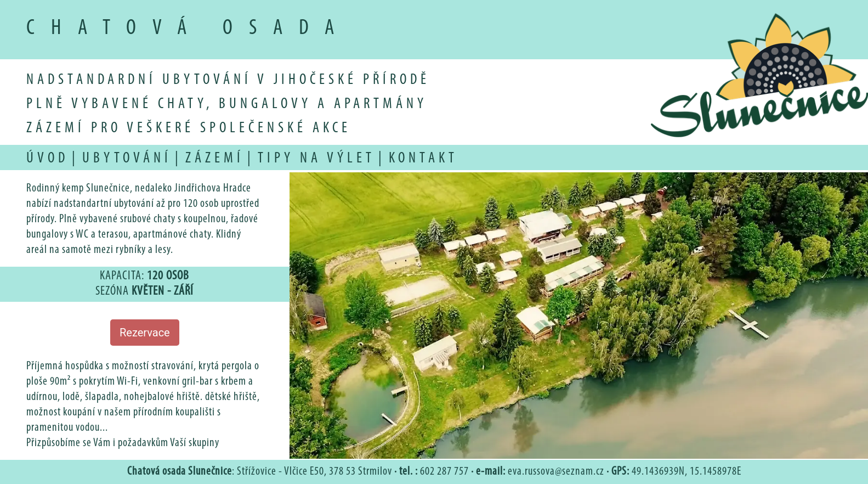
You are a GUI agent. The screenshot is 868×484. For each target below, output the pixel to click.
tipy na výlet (316, 159)
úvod (47, 159)
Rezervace (145, 333)
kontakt (423, 159)
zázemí (215, 159)
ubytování (127, 159)
